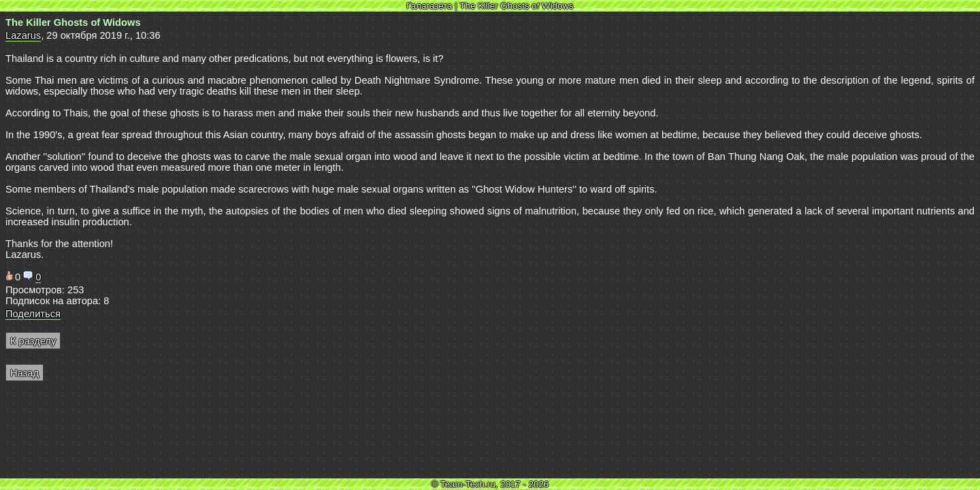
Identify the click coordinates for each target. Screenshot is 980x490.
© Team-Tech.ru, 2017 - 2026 (490, 484)
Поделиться (33, 314)
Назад (24, 373)
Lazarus (23, 35)
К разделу (33, 341)
